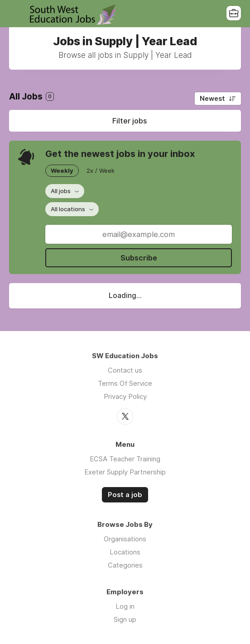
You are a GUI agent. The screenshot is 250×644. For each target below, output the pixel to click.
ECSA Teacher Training (125, 459)
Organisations (125, 539)
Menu (16, 14)
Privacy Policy (125, 396)
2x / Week (101, 170)
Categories (125, 565)
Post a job (125, 495)
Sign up (125, 619)
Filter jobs (130, 121)
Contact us (125, 370)
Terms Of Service (125, 383)
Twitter (125, 417)
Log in (125, 606)
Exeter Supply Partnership (125, 472)
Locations (125, 552)
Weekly (62, 170)
